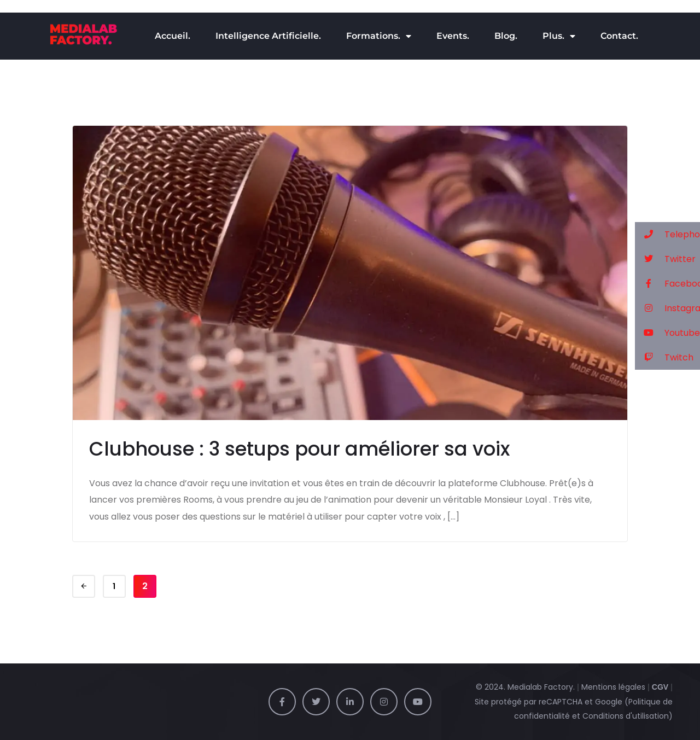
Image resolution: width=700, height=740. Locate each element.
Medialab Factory (540, 687)
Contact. (619, 36)
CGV (660, 687)
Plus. (559, 36)
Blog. (506, 36)
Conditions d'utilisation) (628, 716)
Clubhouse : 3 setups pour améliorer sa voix (299, 449)
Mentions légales (613, 687)
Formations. (379, 36)
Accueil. (173, 36)
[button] (667, 234)
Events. (453, 36)
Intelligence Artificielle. (268, 36)
